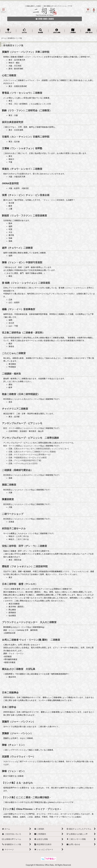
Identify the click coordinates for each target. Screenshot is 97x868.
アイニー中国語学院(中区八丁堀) (28, 460)
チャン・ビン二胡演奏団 (54, 200)
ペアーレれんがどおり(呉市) (26, 463)
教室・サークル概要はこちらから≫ (18, 428)
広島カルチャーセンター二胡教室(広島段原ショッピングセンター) (41, 449)
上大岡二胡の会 (22, 536)
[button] (3, 10)
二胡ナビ (14, 381)
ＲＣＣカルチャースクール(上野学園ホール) (32, 455)
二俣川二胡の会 (22, 539)
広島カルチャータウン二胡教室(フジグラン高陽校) (35, 452)
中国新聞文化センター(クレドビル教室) (30, 458)
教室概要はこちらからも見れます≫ (18, 399)
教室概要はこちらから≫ (13, 490)
